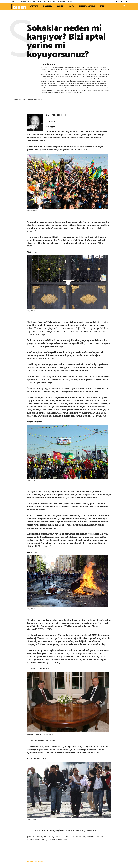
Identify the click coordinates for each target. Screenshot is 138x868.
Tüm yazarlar (39, 861)
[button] (124, 6)
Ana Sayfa (30, 861)
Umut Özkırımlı (48, 64)
